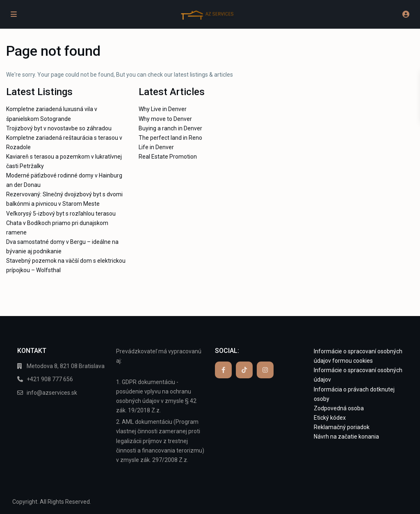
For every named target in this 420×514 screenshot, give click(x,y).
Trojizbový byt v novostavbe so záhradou (59, 128)
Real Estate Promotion (168, 157)
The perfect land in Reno (170, 138)
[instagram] (265, 370)
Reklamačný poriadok (342, 427)
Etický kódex (330, 418)
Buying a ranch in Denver (170, 128)
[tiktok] (244, 370)
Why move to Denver (165, 119)
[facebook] (223, 370)
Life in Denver (156, 147)
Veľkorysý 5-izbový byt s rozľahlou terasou (61, 214)
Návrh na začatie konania (346, 437)
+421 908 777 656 (50, 379)
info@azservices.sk (52, 393)
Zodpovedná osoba (339, 408)
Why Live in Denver (163, 109)
